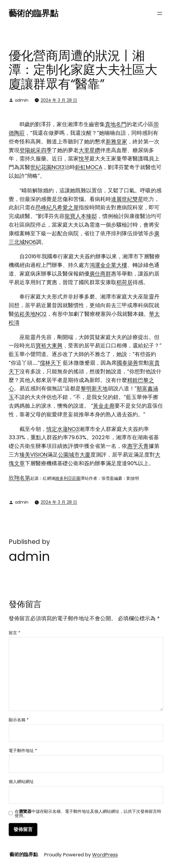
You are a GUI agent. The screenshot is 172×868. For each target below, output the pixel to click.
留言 (15, 633)
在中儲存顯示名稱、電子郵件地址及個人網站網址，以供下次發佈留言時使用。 (88, 813)
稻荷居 (124, 282)
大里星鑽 (89, 150)
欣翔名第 (19, 478)
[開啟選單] (160, 13)
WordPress (105, 855)
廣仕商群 (100, 274)
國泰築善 (127, 363)
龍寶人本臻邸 (81, 216)
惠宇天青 (138, 446)
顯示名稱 (19, 720)
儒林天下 (51, 363)
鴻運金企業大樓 (108, 265)
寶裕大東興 (49, 345)
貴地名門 (116, 124)
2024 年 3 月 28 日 (59, 100)
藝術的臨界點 (33, 13)
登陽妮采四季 (36, 150)
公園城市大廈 (74, 455)
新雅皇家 (116, 141)
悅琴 (84, 158)
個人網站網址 (21, 782)
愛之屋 (71, 207)
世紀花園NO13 (47, 167)
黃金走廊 (104, 406)
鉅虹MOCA (89, 167)
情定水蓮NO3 (63, 429)
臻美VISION (33, 455)
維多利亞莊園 (68, 478)
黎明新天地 (94, 388)
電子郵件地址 (23, 751)
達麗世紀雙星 (127, 199)
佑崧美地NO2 (30, 314)
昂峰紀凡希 (49, 207)
